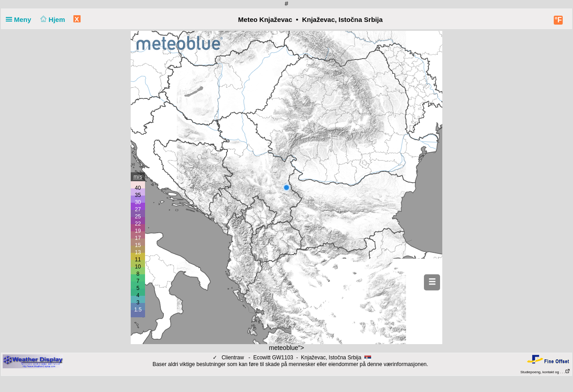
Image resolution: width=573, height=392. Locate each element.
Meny (20, 19)
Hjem (52, 19)
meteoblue (284, 348)
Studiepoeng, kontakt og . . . (545, 372)
